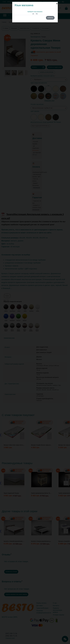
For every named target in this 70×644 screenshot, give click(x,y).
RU (37, 14)
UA (33, 14)
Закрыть (50, 18)
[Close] (57, 3)
